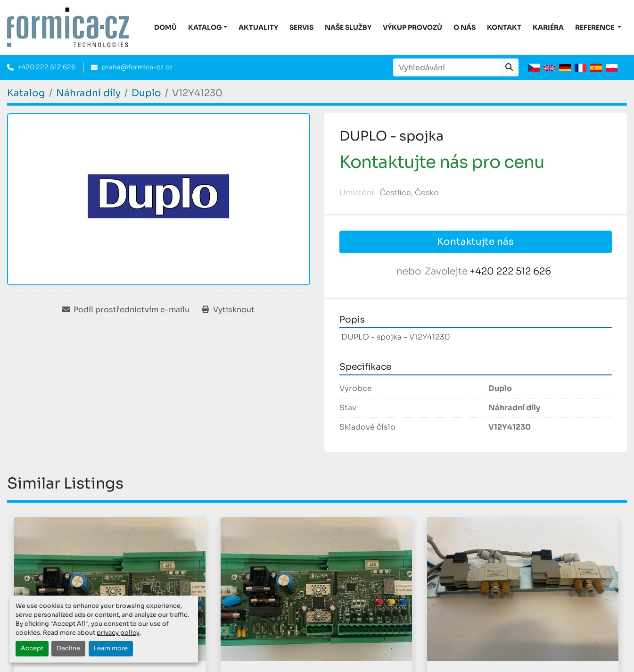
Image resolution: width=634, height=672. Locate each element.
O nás (465, 27)
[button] (208, 28)
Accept (32, 648)
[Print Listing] (228, 310)
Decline (68, 648)
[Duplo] (146, 93)
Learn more (111, 648)
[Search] (446, 67)
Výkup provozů (412, 27)
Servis (301, 27)
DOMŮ (165, 27)
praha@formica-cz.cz (137, 67)
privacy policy (118, 633)
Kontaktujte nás (475, 242)
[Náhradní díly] (88, 93)
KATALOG (205, 27)
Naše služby (348, 27)
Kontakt (504, 27)
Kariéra (548, 27)
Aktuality (258, 27)
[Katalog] (26, 93)
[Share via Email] (126, 310)
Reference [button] (595, 27)
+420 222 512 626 (46, 67)
